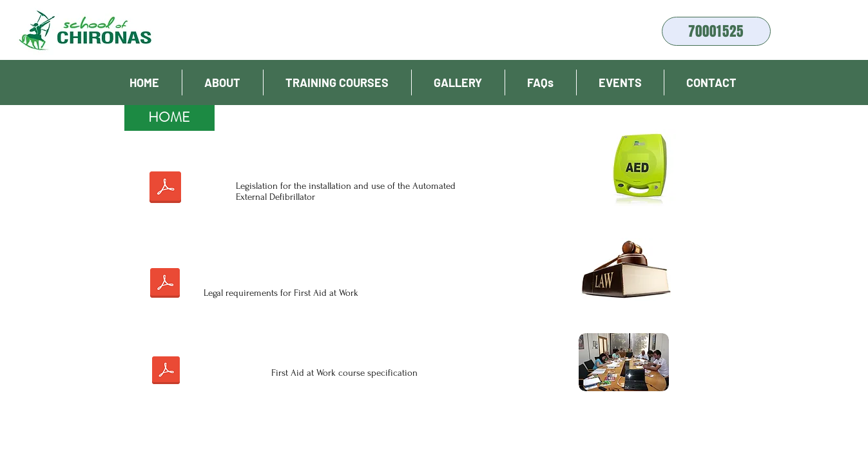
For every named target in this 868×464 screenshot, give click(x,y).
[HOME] (169, 118)
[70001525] (716, 31)
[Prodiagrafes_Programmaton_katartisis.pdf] (166, 372)
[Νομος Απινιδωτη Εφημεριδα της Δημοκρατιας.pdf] (165, 189)
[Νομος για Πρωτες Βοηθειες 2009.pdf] (165, 285)
